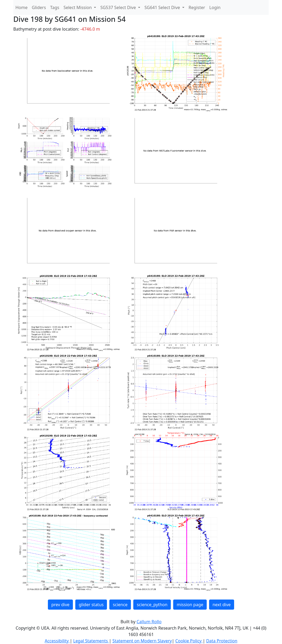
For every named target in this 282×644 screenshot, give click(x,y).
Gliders (39, 7)
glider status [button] (91, 605)
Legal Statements (91, 641)
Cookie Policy (189, 641)
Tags (55, 7)
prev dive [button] (60, 605)
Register (197, 7)
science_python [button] (152, 605)
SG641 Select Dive (163, 7)
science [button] (120, 605)
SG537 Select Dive (119, 7)
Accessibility (57, 641)
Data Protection (222, 641)
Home (22, 7)
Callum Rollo (149, 622)
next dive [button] (222, 605)
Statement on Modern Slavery (142, 641)
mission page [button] (190, 605)
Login (215, 7)
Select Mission (78, 7)
